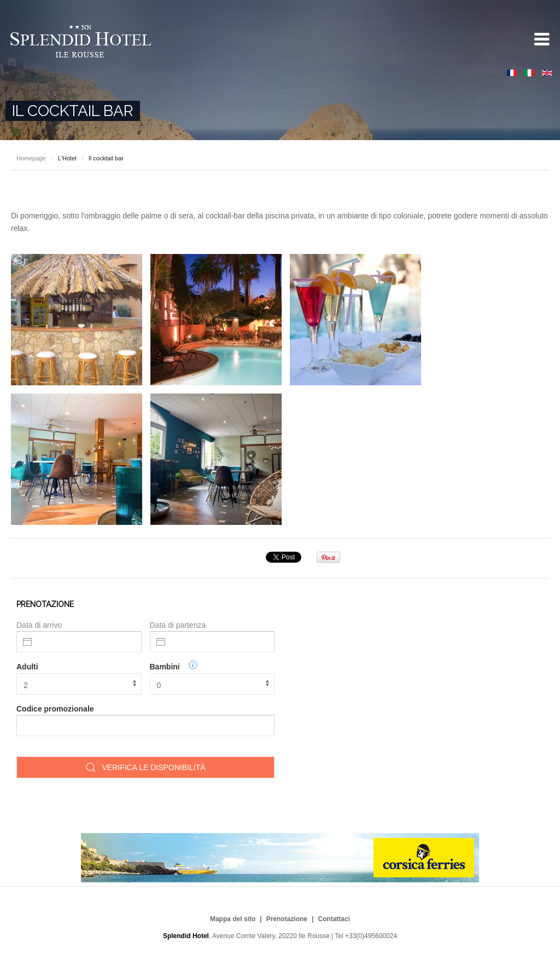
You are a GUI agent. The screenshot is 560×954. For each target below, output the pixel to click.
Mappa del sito (233, 919)
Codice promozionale (55, 709)
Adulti (27, 667)
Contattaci (334, 919)
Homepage (31, 158)
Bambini (165, 667)
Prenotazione (287, 919)
